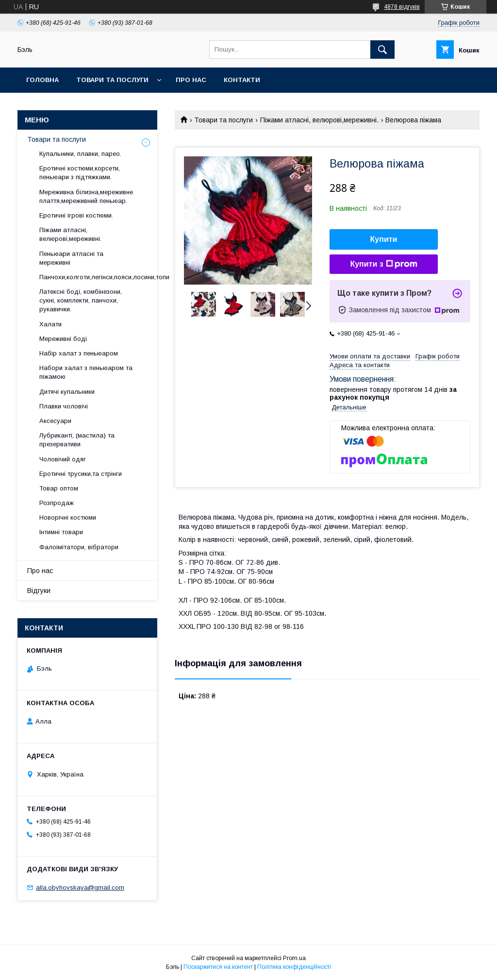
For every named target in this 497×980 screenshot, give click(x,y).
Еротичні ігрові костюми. (76, 215)
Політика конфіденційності (294, 967)
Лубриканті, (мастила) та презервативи (77, 440)
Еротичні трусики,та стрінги (81, 474)
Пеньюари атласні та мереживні (71, 258)
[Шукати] (382, 50)
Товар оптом (59, 488)
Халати (50, 324)
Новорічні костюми (68, 517)
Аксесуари (55, 421)
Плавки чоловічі (64, 406)
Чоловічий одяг (63, 459)
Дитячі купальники (67, 392)
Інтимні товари (61, 532)
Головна (42, 80)
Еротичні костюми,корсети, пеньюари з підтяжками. (80, 173)
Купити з (383, 264)
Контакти (242, 80)
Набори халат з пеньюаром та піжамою (86, 372)
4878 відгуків (402, 7)
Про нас (191, 80)
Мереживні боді (63, 339)
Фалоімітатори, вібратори (79, 547)
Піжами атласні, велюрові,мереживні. (319, 120)
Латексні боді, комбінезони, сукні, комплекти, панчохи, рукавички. (81, 300)
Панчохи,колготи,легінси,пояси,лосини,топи (104, 277)
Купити (384, 239)
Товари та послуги (112, 80)
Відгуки (39, 591)
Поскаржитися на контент (218, 967)
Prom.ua (294, 958)
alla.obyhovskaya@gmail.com (80, 887)
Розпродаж (57, 503)
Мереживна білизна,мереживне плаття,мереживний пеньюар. (86, 196)
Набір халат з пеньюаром (79, 353)
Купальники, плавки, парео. (80, 154)
